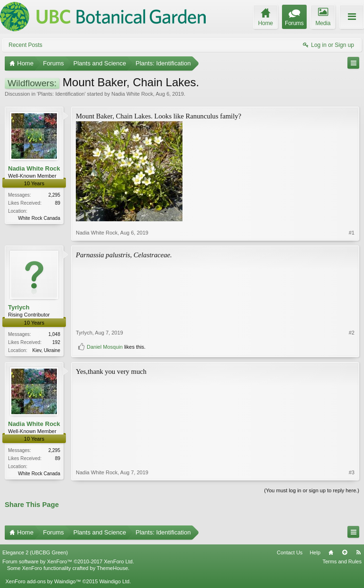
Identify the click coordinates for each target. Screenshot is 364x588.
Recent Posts (25, 45)
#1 (352, 233)
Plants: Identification (61, 94)
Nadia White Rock (132, 94)
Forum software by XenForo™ (68, 561)
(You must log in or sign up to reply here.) (312, 490)
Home (331, 552)
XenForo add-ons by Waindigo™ (43, 581)
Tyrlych (19, 307)
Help (315, 552)
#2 (352, 333)
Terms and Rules (342, 561)
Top (345, 552)
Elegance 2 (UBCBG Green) (35, 552)
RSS (358, 552)
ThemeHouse (112, 568)
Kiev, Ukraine (46, 350)
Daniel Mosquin (105, 347)
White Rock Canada (39, 218)
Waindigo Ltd (114, 581)
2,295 (54, 195)
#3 (352, 472)
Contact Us (290, 552)
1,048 (54, 334)
